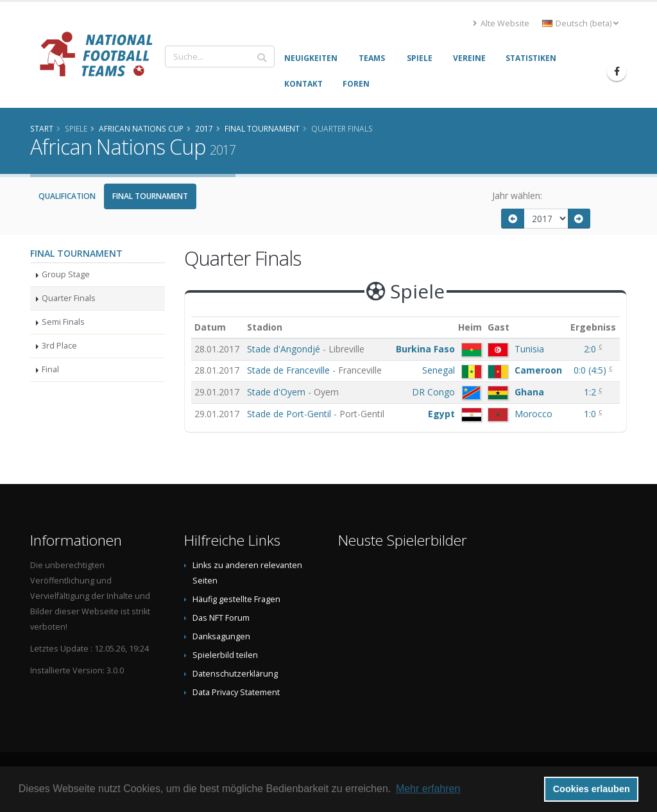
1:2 (591, 392)
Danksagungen (221, 636)
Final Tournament (150, 196)
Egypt (441, 414)
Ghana (529, 392)
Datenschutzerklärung (235, 674)
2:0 (591, 349)
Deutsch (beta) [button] (580, 23)
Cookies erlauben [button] (592, 789)
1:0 (591, 414)
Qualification (67, 196)
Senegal (439, 370)
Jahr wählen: (517, 195)
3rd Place (59, 346)
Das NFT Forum (221, 618)
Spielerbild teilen (225, 655)
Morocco (533, 414)
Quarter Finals (69, 298)
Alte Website (501, 23)
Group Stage (66, 274)
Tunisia (529, 349)
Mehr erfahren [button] (428, 789)
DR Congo (433, 392)
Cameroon (538, 370)
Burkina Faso (425, 349)
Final (50, 369)
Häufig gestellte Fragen (236, 599)
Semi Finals (63, 322)
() (591, 370)
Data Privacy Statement (236, 692)
